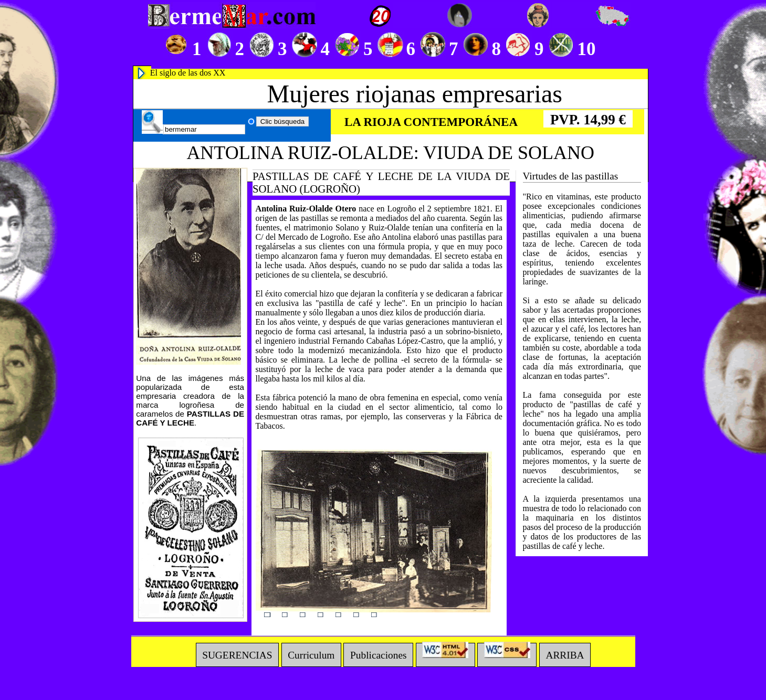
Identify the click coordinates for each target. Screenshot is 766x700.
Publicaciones (379, 655)
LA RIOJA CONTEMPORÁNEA (431, 122)
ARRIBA (565, 655)
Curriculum (311, 655)
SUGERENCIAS (237, 655)
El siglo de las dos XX (188, 73)
